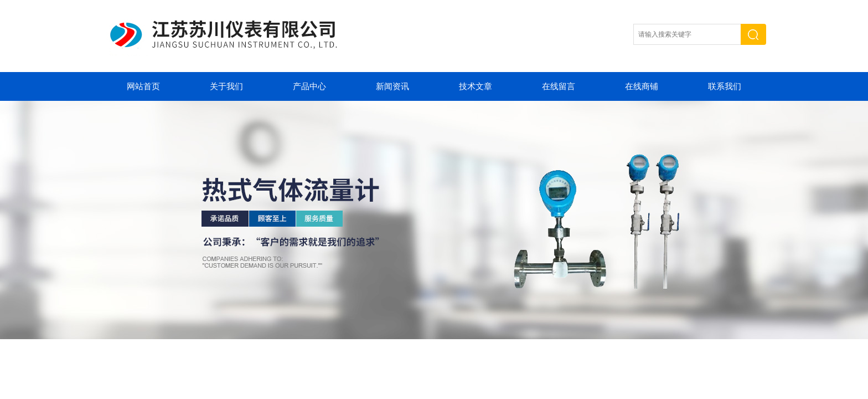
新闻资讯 (392, 86)
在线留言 (559, 86)
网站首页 (143, 86)
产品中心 (309, 86)
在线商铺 (642, 86)
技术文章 (476, 86)
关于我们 (226, 86)
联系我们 (725, 86)
